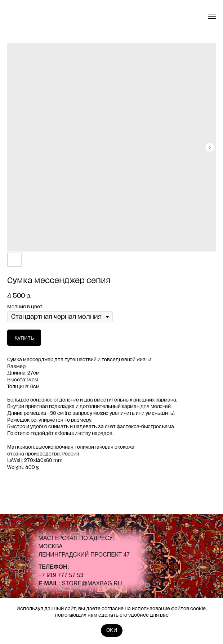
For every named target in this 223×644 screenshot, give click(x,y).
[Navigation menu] (212, 16)
